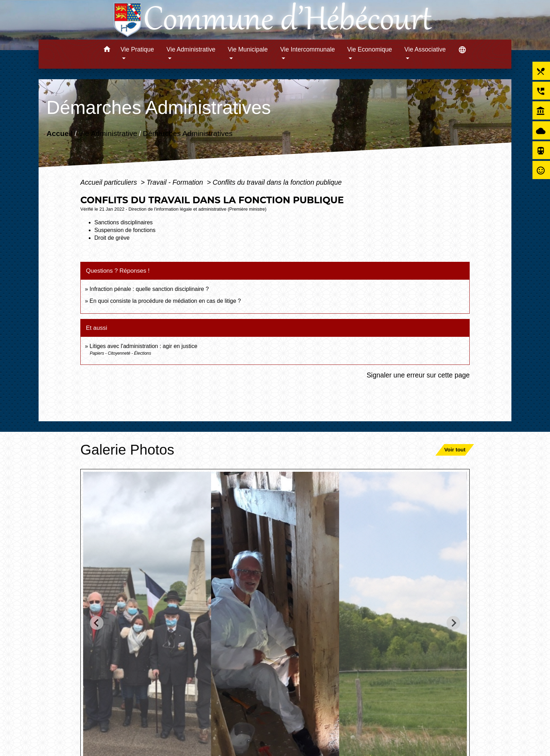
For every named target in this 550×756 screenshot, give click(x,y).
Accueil (59, 133)
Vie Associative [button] (425, 49)
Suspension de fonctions (125, 230)
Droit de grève (112, 238)
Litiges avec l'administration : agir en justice (143, 346)
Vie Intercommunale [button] (308, 49)
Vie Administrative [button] (191, 49)
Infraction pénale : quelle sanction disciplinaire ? (149, 289)
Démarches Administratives (188, 133)
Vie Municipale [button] (248, 49)
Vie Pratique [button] (137, 49)
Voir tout (455, 449)
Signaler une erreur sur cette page (418, 375)
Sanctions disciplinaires (123, 222)
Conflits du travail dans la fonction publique (277, 182)
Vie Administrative (108, 133)
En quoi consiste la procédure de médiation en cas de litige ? (165, 301)
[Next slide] (453, 623)
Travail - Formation (176, 182)
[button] (107, 50)
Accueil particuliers (110, 182)
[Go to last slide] (97, 623)
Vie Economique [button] (370, 49)
